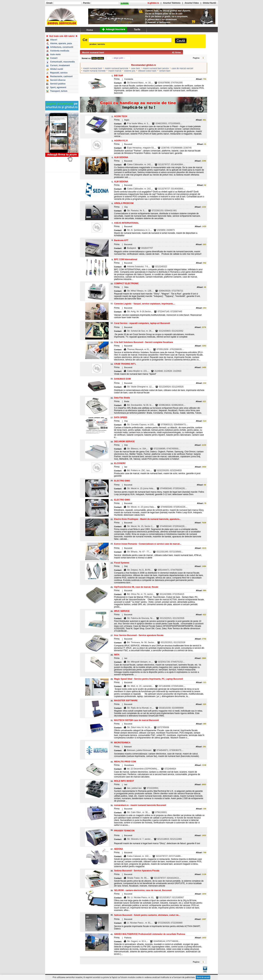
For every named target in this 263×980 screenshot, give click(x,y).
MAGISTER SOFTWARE (126, 701)
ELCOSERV (120, 463)
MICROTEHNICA (122, 743)
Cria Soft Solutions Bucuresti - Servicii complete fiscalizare (143, 342)
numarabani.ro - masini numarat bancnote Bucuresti (140, 805)
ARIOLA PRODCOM (124, 203)
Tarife (137, 29)
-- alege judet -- (118, 58)
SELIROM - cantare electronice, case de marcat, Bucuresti (143, 890)
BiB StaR (118, 76)
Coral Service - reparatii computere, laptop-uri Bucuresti (142, 323)
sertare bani (165, 71)
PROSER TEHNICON (124, 831)
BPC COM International (126, 259)
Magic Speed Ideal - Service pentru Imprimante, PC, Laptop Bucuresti (149, 679)
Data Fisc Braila (122, 398)
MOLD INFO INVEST (124, 781)
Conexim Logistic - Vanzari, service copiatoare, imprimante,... (145, 304)
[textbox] (130, 40)
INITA (117, 655)
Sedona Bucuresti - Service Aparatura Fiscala (137, 871)
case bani (135, 68)
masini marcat (115, 71)
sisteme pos (130, 71)
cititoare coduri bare (147, 71)
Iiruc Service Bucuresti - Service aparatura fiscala (139, 635)
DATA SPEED (121, 417)
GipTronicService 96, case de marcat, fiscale (136, 587)
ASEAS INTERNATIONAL (126, 223)
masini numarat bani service (156, 68)
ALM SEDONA (121, 157)
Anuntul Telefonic (172, 3)
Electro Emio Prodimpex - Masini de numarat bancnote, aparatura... (147, 519)
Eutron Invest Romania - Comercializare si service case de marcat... (148, 544)
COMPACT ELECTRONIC (126, 283)
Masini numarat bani (93, 52)
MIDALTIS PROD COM (125, 762)
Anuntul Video (192, 3)
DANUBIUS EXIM (122, 379)
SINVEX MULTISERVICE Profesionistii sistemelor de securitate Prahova (149, 934)
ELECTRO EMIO (122, 481)
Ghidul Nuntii (209, 3)
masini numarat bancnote (116, 68)
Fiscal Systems (122, 563)
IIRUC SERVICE (122, 611)
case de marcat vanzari (182, 68)
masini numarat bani (93, 68)
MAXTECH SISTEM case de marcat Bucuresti (136, 720)
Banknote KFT (121, 240)
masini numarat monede (94, 71)
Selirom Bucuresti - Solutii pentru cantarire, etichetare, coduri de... (147, 915)
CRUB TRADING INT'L (125, 364)
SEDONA (118, 849)
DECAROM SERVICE (124, 442)
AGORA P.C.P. (121, 141)
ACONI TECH (121, 116)
